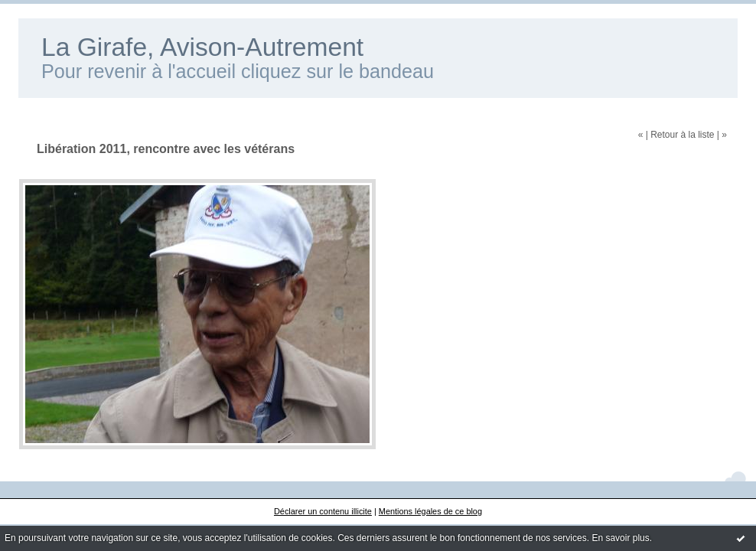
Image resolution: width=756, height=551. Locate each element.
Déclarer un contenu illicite (323, 511)
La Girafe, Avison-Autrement (202, 47)
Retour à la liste (682, 135)
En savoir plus (620, 538)
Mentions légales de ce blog (430, 511)
